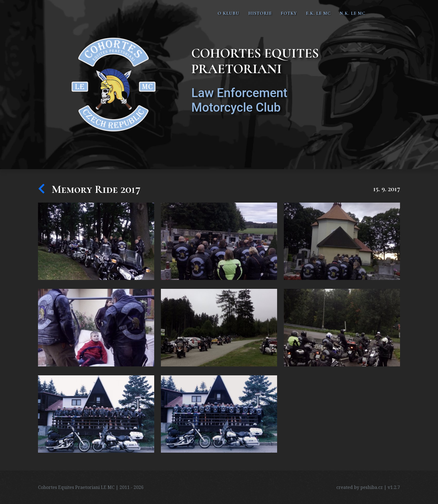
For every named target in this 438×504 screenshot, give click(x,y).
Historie (260, 13)
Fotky (289, 13)
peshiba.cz (372, 487)
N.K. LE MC (353, 13)
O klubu (228, 13)
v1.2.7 (394, 487)
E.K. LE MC (318, 13)
